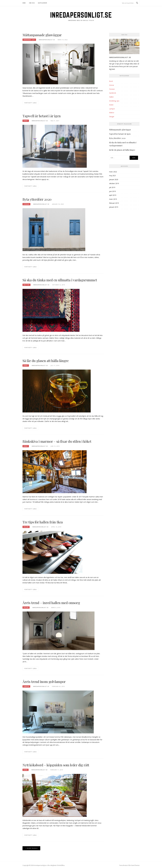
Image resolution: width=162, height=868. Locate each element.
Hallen (26, 527)
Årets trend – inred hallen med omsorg (51, 603)
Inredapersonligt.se (81, 15)
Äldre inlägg (32, 848)
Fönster (112, 89)
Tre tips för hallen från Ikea (43, 522)
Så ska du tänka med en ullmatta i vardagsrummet (60, 280)
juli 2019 (112, 187)
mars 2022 (113, 172)
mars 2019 (113, 199)
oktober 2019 (114, 183)
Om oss (32, 3)
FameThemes (135, 865)
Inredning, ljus (29, 40)
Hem (24, 3)
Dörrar (26, 204)
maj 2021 (113, 176)
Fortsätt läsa (30, 103)
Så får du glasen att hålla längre (46, 361)
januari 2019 (114, 207)
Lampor (26, 686)
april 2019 (113, 195)
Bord (26, 770)
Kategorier (43, 3)
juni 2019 (112, 191)
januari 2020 (114, 179)
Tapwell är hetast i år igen (42, 116)
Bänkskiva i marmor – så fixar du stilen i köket (57, 441)
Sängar (112, 117)
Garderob (113, 93)
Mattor (26, 285)
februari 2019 (114, 203)
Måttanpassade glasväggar (42, 35)
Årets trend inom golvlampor (44, 682)
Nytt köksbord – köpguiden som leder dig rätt (56, 765)
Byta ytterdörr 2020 (37, 199)
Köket (26, 121)
